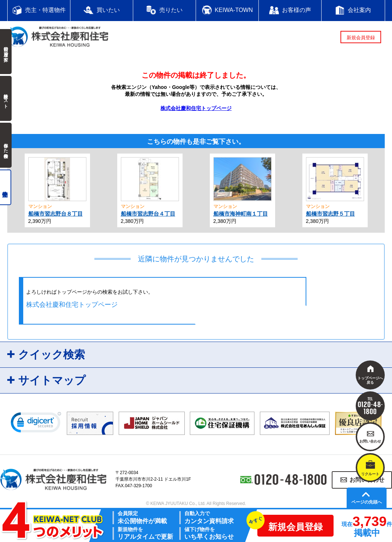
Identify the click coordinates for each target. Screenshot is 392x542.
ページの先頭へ (367, 502)
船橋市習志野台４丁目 (148, 214)
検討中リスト (6, 98)
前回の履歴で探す (6, 52)
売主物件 (6, 187)
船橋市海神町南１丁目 (241, 214)
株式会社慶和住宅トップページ (196, 108)
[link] (36, 424)
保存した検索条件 (6, 145)
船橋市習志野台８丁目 (56, 214)
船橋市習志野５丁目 (330, 214)
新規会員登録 (361, 38)
